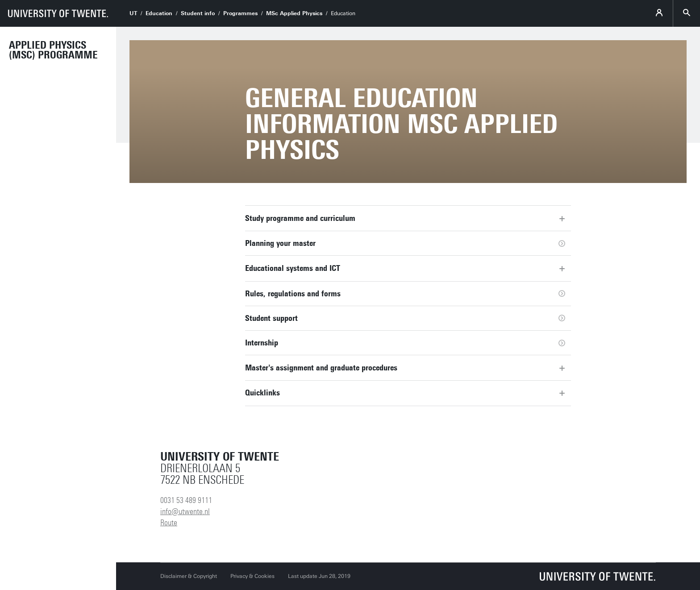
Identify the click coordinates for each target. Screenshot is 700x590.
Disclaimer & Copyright (189, 576)
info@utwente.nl (185, 511)
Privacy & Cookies (252, 576)
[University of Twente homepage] (58, 13)
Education (159, 13)
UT (133, 13)
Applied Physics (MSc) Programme (53, 50)
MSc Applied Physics (294, 13)
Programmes (240, 13)
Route (169, 523)
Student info (198, 13)
